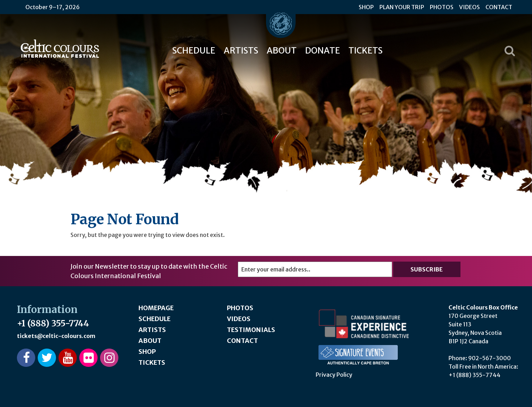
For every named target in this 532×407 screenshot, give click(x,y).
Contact (499, 7)
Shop (366, 7)
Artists (241, 51)
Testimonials (251, 330)
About (282, 51)
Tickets (366, 51)
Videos (469, 7)
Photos (442, 7)
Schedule (194, 51)
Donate (323, 51)
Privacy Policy (334, 375)
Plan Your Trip (402, 7)
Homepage (156, 308)
